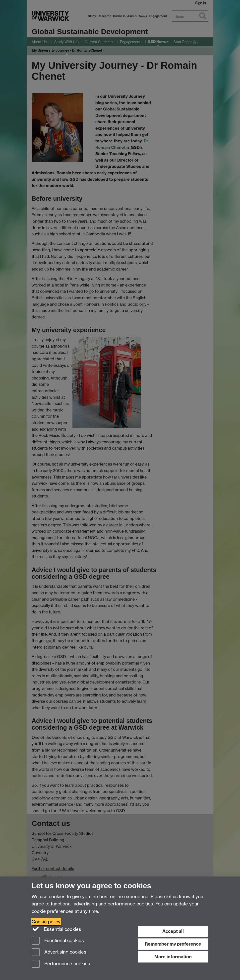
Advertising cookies (59, 952)
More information (173, 957)
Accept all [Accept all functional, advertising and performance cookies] (173, 931)
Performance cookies (61, 964)
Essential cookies (56, 929)
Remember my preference (173, 944)
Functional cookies (58, 941)
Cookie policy (46, 922)
